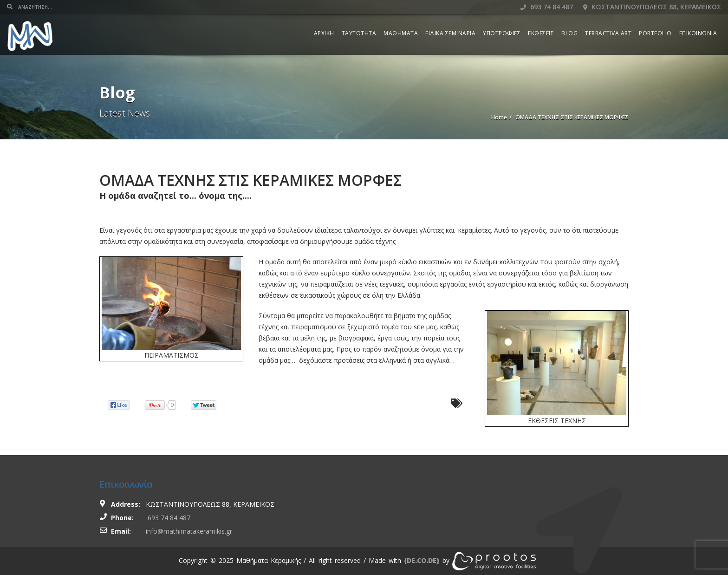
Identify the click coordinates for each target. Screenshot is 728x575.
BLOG (569, 33)
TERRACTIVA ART (608, 33)
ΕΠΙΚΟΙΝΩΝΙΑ (698, 33)
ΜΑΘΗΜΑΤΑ (401, 33)
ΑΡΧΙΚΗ (324, 33)
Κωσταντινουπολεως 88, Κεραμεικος (652, 7)
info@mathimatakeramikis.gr (189, 531)
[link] (422, 560)
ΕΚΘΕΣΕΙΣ (541, 33)
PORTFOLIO (655, 33)
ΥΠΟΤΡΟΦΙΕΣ (502, 33)
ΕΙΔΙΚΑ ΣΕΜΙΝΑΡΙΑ (450, 33)
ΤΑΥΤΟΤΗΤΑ (359, 33)
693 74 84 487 (547, 7)
